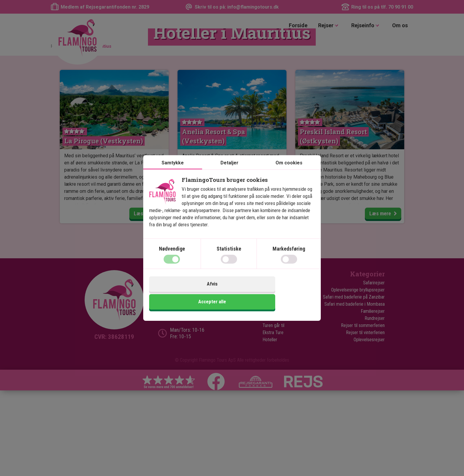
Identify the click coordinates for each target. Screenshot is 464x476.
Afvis (190, 294)
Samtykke (173, 173)
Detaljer (229, 173)
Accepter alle (274, 294)
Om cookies (289, 173)
